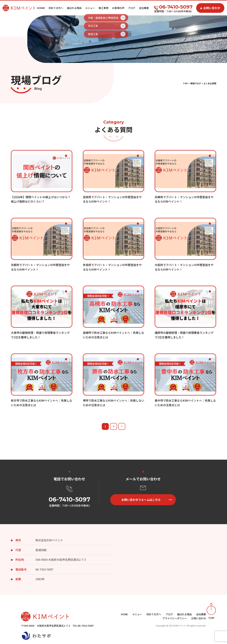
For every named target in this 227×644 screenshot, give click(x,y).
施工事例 (104, 8)
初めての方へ (56, 8)
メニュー (90, 8)
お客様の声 (118, 8)
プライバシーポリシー (175, 618)
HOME (124, 614)
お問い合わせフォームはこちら (141, 500)
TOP (185, 83)
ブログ (132, 8)
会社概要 (144, 8)
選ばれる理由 (74, 8)
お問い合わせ (212, 8)
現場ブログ (196, 83)
